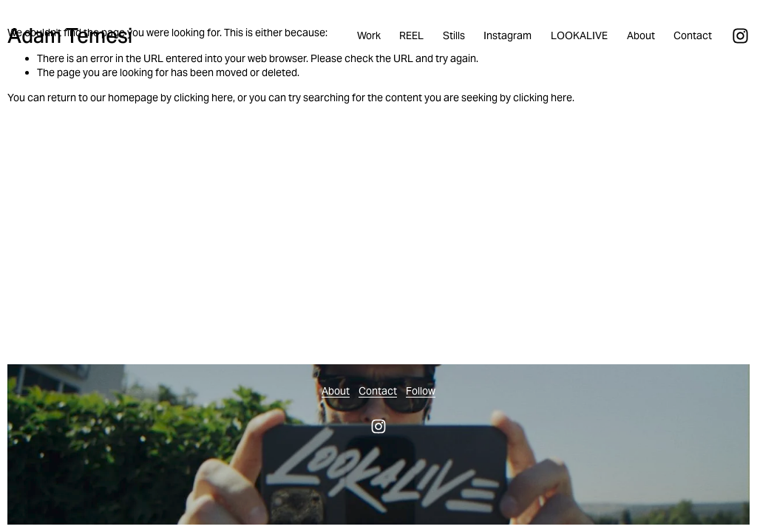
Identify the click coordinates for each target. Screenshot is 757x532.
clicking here (203, 98)
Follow (421, 391)
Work (369, 35)
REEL (411, 35)
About (641, 35)
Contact (693, 35)
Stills (454, 35)
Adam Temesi (70, 36)
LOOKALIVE (579, 35)
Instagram (508, 35)
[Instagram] (740, 36)
